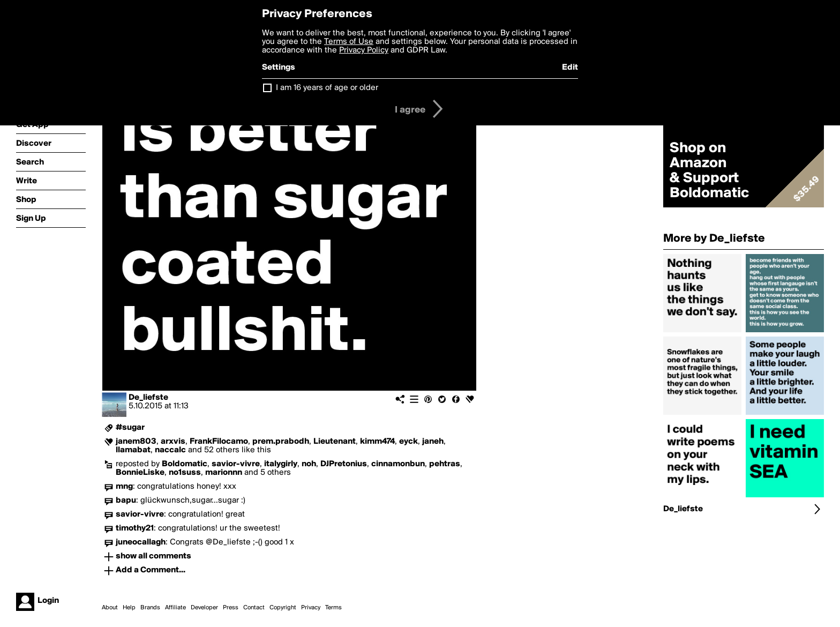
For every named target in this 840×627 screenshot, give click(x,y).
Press (231, 608)
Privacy (311, 608)
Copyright (283, 608)
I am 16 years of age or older (327, 88)
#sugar (130, 428)
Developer (204, 608)
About (110, 608)
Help (129, 608)
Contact (254, 608)
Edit (570, 68)
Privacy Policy (364, 50)
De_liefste (148, 398)
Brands (150, 608)
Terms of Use (349, 42)
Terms (333, 608)
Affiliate (175, 608)
